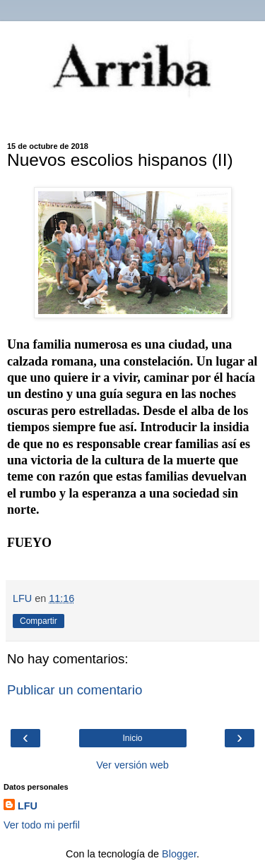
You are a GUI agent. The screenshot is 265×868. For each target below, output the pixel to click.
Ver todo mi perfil (42, 825)
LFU (28, 806)
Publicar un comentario (75, 690)
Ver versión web (132, 765)
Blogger (179, 854)
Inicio (132, 738)
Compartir (39, 621)
